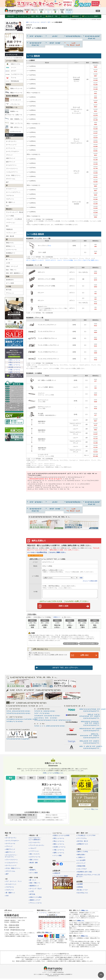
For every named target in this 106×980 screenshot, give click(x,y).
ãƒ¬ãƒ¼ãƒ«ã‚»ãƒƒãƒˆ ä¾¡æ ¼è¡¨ (92, 37)
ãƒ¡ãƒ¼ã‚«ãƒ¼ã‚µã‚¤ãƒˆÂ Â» (91, 713)
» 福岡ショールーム (58, 854)
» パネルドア (33, 850)
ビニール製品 (10, 216)
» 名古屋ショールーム (59, 848)
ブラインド (9, 155)
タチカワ (11, 71)
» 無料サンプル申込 (82, 853)
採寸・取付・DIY (36, 16)
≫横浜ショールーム (14, 365)
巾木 (7, 206)
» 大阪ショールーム (58, 851)
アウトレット (10, 293)
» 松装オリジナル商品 (35, 898)
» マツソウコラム (82, 840)
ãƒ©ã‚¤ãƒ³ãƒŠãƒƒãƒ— (73, 36)
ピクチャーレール (13, 131)
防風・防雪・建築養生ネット (15, 273)
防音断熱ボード (11, 253)
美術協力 (76, 16)
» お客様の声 (56, 875)
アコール (11, 78)
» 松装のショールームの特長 (61, 837)
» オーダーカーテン (11, 839)
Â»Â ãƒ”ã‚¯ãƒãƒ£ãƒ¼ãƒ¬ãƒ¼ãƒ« (45, 712)
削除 (81, 578)
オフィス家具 (10, 283)
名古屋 (42, 779)
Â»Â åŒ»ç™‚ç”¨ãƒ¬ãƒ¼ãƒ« (15, 723)
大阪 (52, 779)
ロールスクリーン (11, 165)
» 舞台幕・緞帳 (33, 864)
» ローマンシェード (11, 867)
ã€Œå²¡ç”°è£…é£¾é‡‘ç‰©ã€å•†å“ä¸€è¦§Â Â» (90, 736)
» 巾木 (7, 897)
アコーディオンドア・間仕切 (15, 212)
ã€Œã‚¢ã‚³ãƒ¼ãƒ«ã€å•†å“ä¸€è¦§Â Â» (91, 730)
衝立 (7, 226)
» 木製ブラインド (10, 851)
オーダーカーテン (11, 141)
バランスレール (12, 104)
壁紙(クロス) (10, 243)
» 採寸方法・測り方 (82, 843)
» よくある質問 (81, 862)
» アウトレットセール (35, 904)
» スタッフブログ (82, 870)
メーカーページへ (71, 644)
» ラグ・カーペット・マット (13, 883)
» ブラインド (9, 848)
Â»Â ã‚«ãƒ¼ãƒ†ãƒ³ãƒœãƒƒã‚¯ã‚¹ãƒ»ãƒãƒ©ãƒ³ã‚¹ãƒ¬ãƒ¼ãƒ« (53, 721)
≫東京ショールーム (14, 360)
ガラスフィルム (11, 179)
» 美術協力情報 (81, 867)
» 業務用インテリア (35, 901)
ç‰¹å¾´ (52, 36)
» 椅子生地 (32, 896)
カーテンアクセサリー (13, 151)
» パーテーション (34, 852)
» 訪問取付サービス (82, 845)
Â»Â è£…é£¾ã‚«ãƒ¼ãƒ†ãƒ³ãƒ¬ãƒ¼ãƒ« (18, 712)
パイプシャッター (11, 233)
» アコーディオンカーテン (37, 847)
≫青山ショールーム (14, 362)
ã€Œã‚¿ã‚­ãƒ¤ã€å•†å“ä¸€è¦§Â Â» (89, 742)
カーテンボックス (13, 100)
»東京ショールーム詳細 (52, 798)
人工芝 (8, 263)
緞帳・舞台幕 (10, 236)
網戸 (7, 182)
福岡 (62, 779)
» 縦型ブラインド (10, 853)
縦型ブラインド (11, 162)
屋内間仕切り (10, 280)
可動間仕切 (9, 229)
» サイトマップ (81, 865)
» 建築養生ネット (34, 887)
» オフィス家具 (33, 874)
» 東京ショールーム (58, 840)
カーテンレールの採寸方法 (14, 58)
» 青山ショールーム (58, 843)
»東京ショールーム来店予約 (52, 802)
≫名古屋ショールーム (14, 367)
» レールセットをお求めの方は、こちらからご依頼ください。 (47, 552)
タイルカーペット (11, 189)
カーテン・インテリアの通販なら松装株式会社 (53, 974)
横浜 (31, 779)
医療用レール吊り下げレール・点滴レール (14, 112)
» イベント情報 (57, 857)
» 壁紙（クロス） (34, 861)
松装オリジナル (13, 64)
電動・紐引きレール (14, 127)
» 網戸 (7, 875)
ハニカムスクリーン (12, 172)
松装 (27, 22)
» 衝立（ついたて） (35, 855)
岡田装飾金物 (12, 81)
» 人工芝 (31, 893)
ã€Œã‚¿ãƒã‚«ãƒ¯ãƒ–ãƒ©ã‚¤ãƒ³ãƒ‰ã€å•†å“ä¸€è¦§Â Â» (90, 717)
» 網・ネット (33, 881)
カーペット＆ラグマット (13, 192)
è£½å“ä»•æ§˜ (53, 43)
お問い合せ (84, 656)
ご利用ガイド (56, 618)
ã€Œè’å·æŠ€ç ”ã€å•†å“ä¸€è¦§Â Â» (91, 748)
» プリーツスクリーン (11, 861)
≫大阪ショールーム (14, 370)
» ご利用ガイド (81, 859)
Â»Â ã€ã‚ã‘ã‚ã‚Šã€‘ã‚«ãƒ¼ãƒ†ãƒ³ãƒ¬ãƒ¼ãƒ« (50, 727)
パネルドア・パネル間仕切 (14, 219)
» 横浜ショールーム (58, 845)
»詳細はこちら (81, 922)
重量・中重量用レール (14, 119)
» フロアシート (9, 891)
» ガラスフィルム (10, 873)
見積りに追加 (73, 607)
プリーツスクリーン (12, 169)
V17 (49, 22)
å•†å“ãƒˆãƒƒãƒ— (35, 36)
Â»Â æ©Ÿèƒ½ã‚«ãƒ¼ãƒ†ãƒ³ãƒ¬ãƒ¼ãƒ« (19, 715)
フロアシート (10, 199)
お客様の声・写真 (51, 16)
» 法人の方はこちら (82, 894)
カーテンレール (12, 55)
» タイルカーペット (11, 885)
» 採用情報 (80, 888)
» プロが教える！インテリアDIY (86, 837)
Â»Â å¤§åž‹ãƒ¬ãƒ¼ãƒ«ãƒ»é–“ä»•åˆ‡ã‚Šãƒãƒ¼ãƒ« (22, 721)
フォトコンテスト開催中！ (91, 16)
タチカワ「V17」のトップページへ (57, 669)
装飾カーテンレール (14, 88)
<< (48, 916)
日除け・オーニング (12, 266)
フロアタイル (10, 196)
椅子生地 (9, 290)
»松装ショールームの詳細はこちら (53, 774)
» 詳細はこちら (48, 934)
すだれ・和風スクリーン (13, 175)
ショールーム (23, 16)
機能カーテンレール (14, 92)
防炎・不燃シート (11, 270)
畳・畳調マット (11, 202)
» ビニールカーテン (35, 844)
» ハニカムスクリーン (11, 864)
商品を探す (11, 16)
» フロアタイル (9, 888)
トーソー (11, 68)
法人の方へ (65, 16)
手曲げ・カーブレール (14, 123)
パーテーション (11, 223)
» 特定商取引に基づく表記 (84, 873)
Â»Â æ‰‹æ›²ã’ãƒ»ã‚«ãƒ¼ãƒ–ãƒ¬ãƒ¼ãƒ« (47, 717)
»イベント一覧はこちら (91, 811)
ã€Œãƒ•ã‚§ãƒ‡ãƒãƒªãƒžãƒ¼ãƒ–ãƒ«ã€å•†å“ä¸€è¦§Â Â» (90, 724)
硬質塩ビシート (11, 246)
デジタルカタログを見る (89, 644)
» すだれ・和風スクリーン (13, 870)
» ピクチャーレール (35, 858)
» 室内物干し (33, 871)
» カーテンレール (10, 845)
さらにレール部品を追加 (90, 581)
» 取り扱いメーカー (82, 891)
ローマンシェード (11, 145)
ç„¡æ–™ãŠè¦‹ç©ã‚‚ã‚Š (72, 44)
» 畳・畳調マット (10, 894)
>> (56, 916)
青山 (21, 779)
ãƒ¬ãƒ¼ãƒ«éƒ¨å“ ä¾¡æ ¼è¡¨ (35, 44)
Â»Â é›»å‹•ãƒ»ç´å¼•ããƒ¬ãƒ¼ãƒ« (46, 719)
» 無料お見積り (81, 856)
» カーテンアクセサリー (12, 842)
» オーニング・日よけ (35, 890)
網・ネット (9, 259)
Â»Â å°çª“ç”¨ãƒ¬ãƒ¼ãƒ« (42, 715)
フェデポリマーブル (14, 74)
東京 (11, 779)
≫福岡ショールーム (14, 372)
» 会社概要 (80, 885)
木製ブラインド (11, 158)
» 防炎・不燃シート (35, 884)
